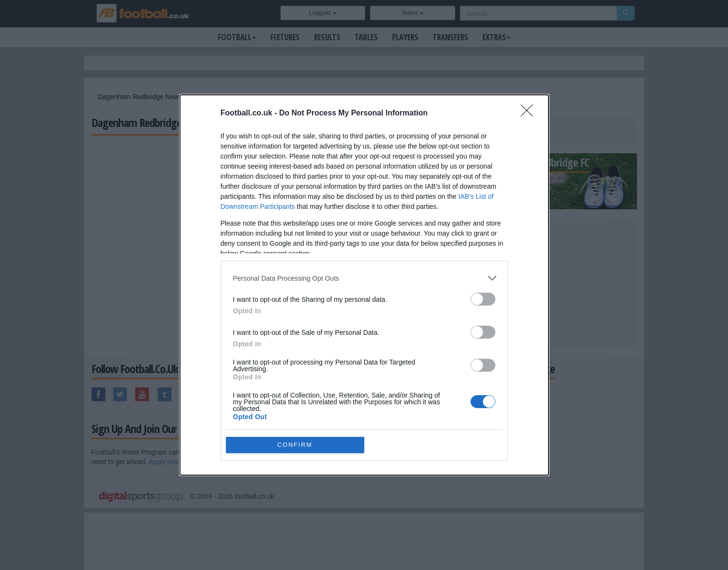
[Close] (530, 114)
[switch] (483, 299)
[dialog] (364, 285)
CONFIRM (295, 445)
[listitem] (364, 278)
